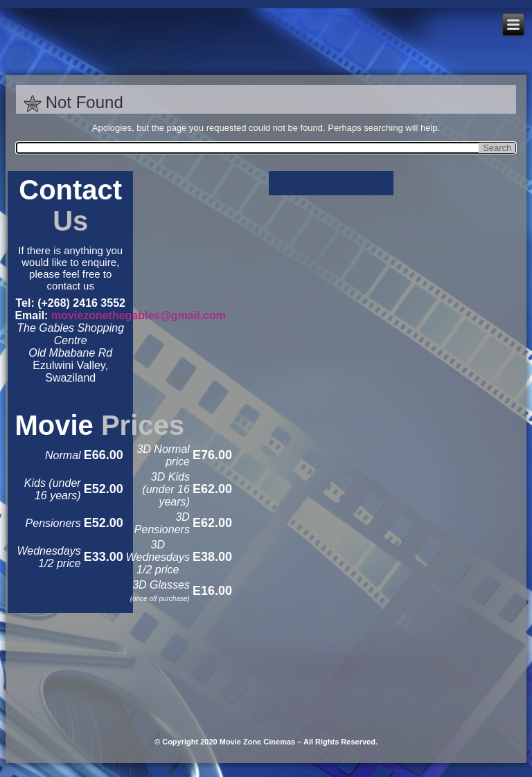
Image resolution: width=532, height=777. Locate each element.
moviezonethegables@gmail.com (139, 315)
